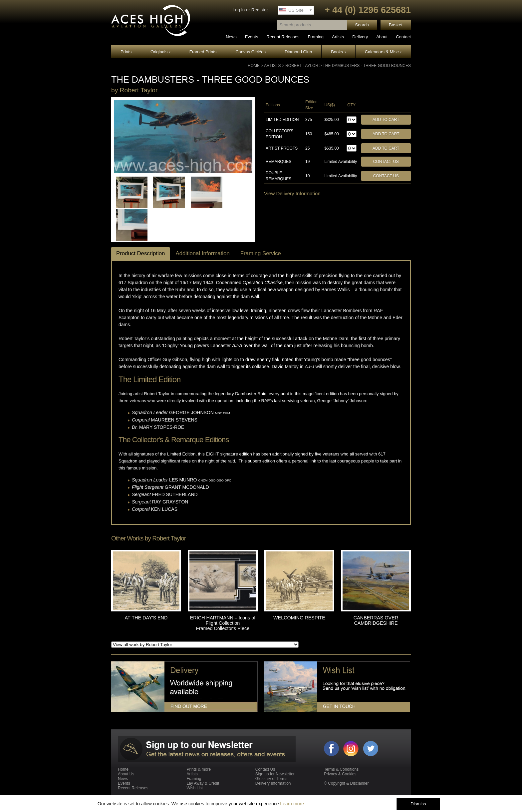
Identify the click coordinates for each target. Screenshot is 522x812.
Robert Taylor (302, 66)
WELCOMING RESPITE (299, 618)
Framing (316, 37)
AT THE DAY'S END (146, 618)
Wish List (195, 788)
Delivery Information (273, 783)
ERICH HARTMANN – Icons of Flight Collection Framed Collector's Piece (223, 623)
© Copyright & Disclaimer (346, 783)
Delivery (360, 37)
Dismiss (418, 804)
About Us (126, 774)
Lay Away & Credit (203, 783)
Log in (239, 10)
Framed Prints (203, 52)
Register (260, 10)
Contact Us (386, 162)
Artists (338, 37)
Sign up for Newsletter (275, 774)
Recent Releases (283, 37)
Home (254, 66)
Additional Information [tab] (202, 253)
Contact (403, 37)
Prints (126, 52)
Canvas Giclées (251, 52)
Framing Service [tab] (261, 253)
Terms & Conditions (341, 769)
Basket (396, 25)
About (382, 37)
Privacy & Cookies (340, 774)
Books (338, 52)
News (231, 37)
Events (252, 37)
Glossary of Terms (271, 779)
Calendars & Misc (383, 52)
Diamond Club (298, 52)
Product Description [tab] (140, 253)
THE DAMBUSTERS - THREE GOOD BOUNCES (367, 66)
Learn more (292, 804)
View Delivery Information (292, 193)
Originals (160, 52)
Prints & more (199, 769)
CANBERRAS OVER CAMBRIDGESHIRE (376, 620)
